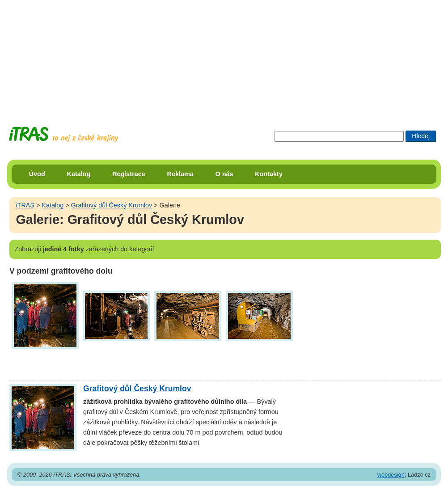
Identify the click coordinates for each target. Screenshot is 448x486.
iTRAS (25, 205)
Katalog (79, 174)
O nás (224, 174)
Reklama (180, 174)
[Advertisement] (224, 56)
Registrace (129, 174)
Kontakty (269, 174)
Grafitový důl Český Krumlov (112, 205)
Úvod (37, 174)
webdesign (391, 475)
